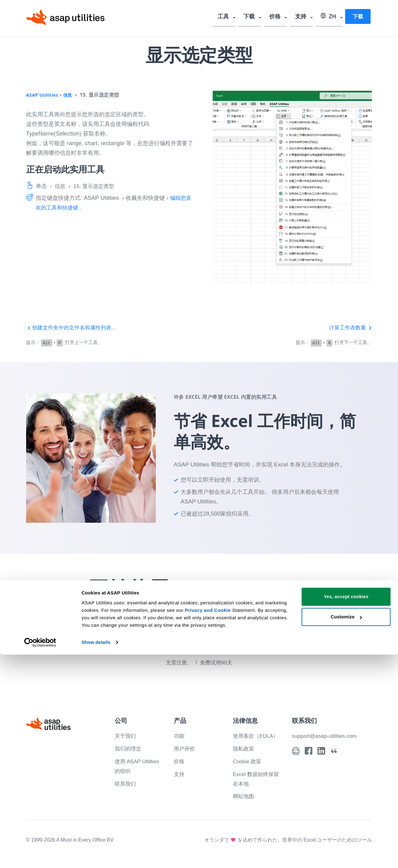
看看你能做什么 (218, 643)
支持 (302, 17)
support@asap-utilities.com (327, 735)
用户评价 (185, 748)
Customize (346, 830)
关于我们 (126, 735)
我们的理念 (129, 748)
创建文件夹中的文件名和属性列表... (74, 327)
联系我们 (126, 783)
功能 (179, 735)
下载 (253, 17)
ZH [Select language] (329, 17)
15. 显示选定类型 (96, 186)
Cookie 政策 (248, 761)
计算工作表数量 (349, 327)
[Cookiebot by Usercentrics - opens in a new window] (40, 856)
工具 (229, 17)
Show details (96, 856)
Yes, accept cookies (346, 810)
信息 (71, 95)
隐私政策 (244, 748)
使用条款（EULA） (257, 735)
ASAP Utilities (44, 95)
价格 (278, 17)
